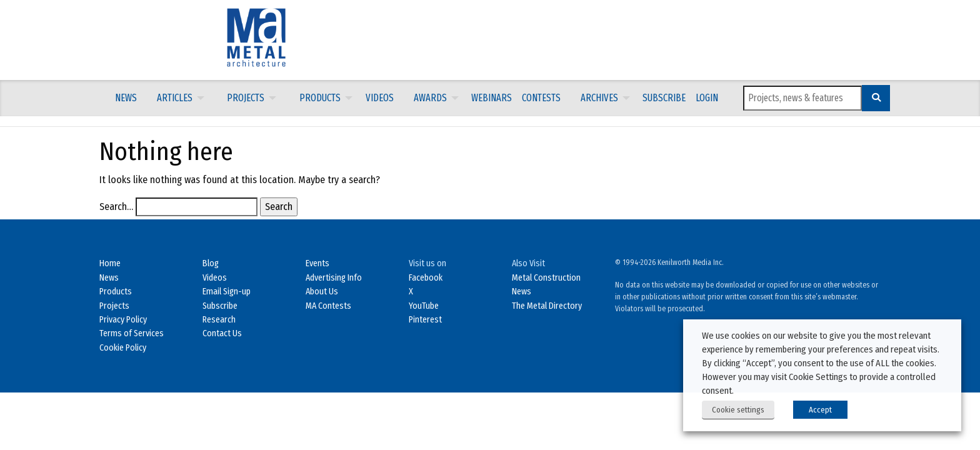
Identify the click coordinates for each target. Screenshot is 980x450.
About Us (322, 292)
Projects (246, 98)
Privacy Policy (123, 320)
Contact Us (222, 333)
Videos (380, 98)
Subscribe (664, 98)
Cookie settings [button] (738, 410)
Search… (116, 207)
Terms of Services (132, 333)
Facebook (426, 278)
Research (219, 320)
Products (320, 98)
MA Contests (328, 306)
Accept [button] (820, 410)
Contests (541, 98)
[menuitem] (126, 98)
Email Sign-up (227, 292)
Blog (211, 263)
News (126, 98)
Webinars (492, 98)
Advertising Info (334, 278)
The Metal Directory (547, 306)
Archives (599, 98)
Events (317, 263)
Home (110, 263)
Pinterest (425, 320)
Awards (430, 98)
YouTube (424, 306)
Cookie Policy (123, 348)
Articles (175, 98)
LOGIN (707, 98)
